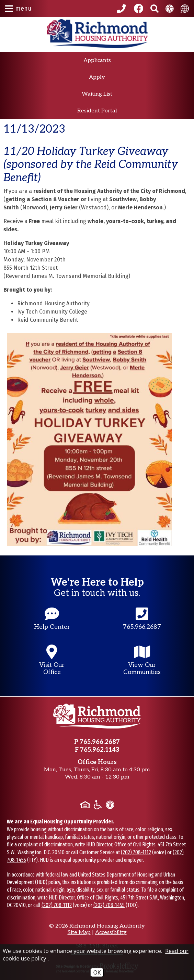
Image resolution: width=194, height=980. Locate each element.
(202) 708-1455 (109, 905)
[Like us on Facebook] (139, 9)
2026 (62, 926)
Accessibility (111, 933)
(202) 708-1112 (136, 852)
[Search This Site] (155, 9)
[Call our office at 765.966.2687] (122, 9)
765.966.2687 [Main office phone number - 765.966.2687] (100, 742)
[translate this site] (185, 9)
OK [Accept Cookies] (97, 972)
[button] (18, 9)
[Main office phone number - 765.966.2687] (142, 625)
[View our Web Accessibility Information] (170, 9)
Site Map (79, 933)
